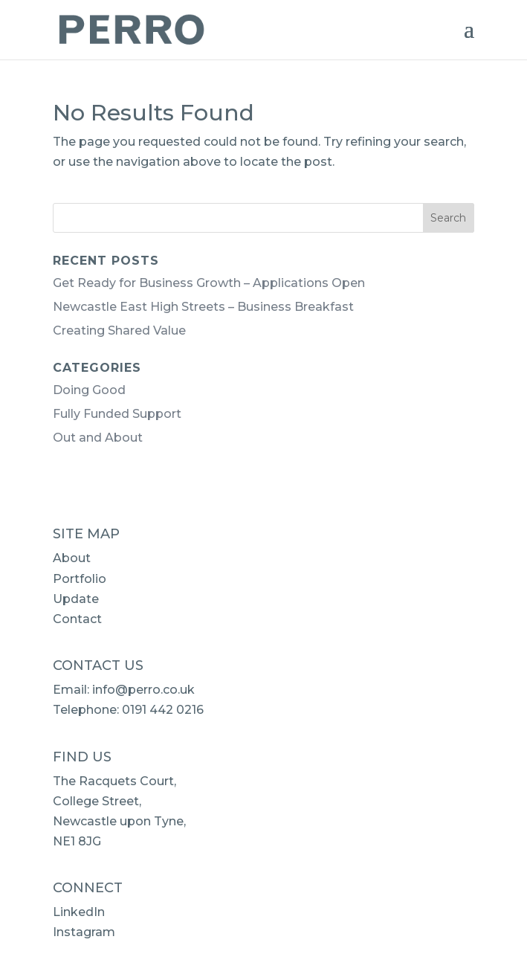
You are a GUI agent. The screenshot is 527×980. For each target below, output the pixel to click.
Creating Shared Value (119, 331)
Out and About (98, 438)
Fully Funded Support (117, 414)
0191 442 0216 (163, 710)
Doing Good (89, 390)
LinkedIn (79, 912)
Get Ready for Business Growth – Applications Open (209, 283)
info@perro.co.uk (143, 690)
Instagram (84, 932)
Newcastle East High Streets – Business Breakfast (203, 307)
